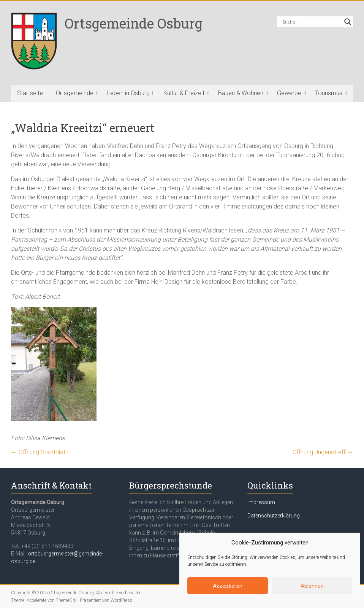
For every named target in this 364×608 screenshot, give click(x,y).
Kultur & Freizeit (184, 93)
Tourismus (329, 93)
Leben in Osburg (128, 93)
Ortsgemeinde (75, 93)
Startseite (30, 93)
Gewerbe (289, 93)
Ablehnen (312, 586)
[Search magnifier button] (348, 22)
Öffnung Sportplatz (40, 452)
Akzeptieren (228, 586)
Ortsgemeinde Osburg (134, 23)
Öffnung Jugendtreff (323, 452)
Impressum (261, 502)
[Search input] (312, 22)
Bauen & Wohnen (241, 93)
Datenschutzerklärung (274, 516)
